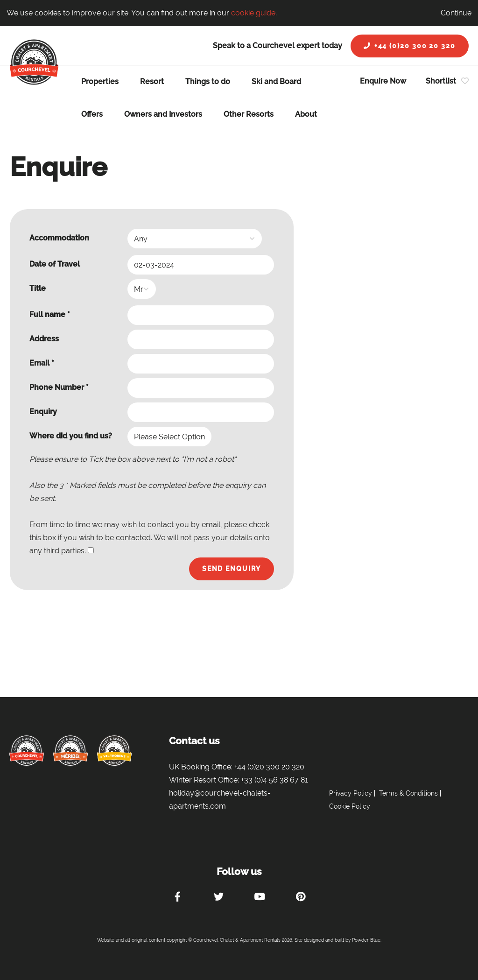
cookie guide (253, 13)
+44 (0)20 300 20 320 (410, 46)
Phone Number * (59, 387)
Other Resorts (249, 114)
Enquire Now (383, 81)
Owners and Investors (163, 114)
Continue (456, 13)
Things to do (208, 81)
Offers (92, 114)
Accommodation (59, 238)
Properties (100, 81)
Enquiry (43, 412)
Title (38, 288)
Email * (42, 363)
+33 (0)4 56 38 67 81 (274, 780)
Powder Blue (366, 940)
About (306, 114)
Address (44, 339)
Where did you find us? (71, 436)
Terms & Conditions (408, 793)
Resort (152, 81)
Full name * (50, 314)
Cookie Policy (350, 806)
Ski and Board (276, 81)
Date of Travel (55, 264)
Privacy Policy (351, 793)
